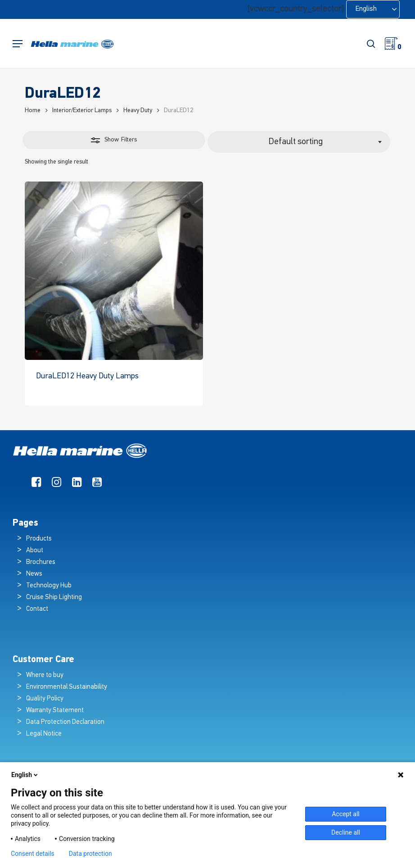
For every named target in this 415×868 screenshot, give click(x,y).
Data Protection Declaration (65, 722)
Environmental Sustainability (67, 687)
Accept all (346, 814)
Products (39, 539)
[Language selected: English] (373, 9)
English (25, 775)
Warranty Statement (55, 711)
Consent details (33, 854)
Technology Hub (49, 586)
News (34, 574)
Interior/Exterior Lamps (82, 111)
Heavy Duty (138, 111)
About (35, 551)
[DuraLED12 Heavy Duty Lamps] (114, 271)
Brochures (41, 562)
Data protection (90, 854)
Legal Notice (44, 734)
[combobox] (299, 142)
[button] (18, 44)
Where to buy (45, 675)
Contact (37, 609)
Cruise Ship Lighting (54, 598)
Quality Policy (45, 699)
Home (33, 111)
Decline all (346, 832)
